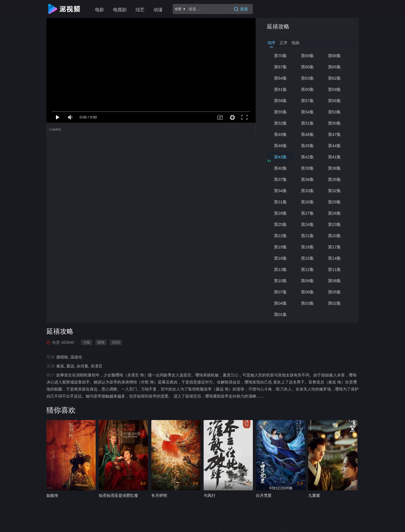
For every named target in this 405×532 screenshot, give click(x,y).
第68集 (335, 56)
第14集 (335, 258)
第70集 (281, 56)
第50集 (335, 123)
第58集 (281, 101)
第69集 (308, 56)
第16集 (281, 258)
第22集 (281, 236)
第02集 (335, 303)
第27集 (308, 213)
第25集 (281, 224)
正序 (283, 43)
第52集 (281, 123)
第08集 (335, 281)
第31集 (281, 202)
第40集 (281, 168)
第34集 (281, 191)
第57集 (308, 101)
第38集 (335, 168)
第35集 (335, 179)
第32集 (335, 191)
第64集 (281, 78)
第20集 (335, 236)
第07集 (281, 292)
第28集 (281, 213)
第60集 (308, 89)
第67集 (281, 67)
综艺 (140, 10)
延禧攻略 (278, 26)
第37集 (281, 179)
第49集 (281, 134)
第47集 (335, 134)
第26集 (335, 213)
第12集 (308, 269)
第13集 (281, 269)
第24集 (308, 224)
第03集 (308, 303)
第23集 (335, 224)
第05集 (335, 292)
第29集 (335, 202)
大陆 (87, 342)
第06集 (308, 292)
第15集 (308, 258)
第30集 (308, 202)
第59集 (335, 89)
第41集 (335, 157)
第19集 (281, 247)
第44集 (335, 146)
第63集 (308, 78)
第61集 (281, 89)
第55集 (281, 112)
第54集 (308, 112)
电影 (100, 10)
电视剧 (120, 10)
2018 (116, 342)
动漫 (158, 10)
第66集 (308, 67)
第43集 (281, 157)
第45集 (308, 146)
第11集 (335, 269)
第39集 (308, 168)
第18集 (308, 247)
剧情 (101, 342)
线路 (296, 43)
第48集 (308, 134)
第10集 (281, 281)
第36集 (308, 179)
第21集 (308, 236)
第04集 (281, 303)
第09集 (308, 281)
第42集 (308, 157)
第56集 (335, 101)
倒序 (271, 43)
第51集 (308, 123)
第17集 (335, 247)
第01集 (281, 314)
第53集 (335, 112)
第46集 (281, 146)
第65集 (335, 67)
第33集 (308, 191)
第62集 (335, 78)
